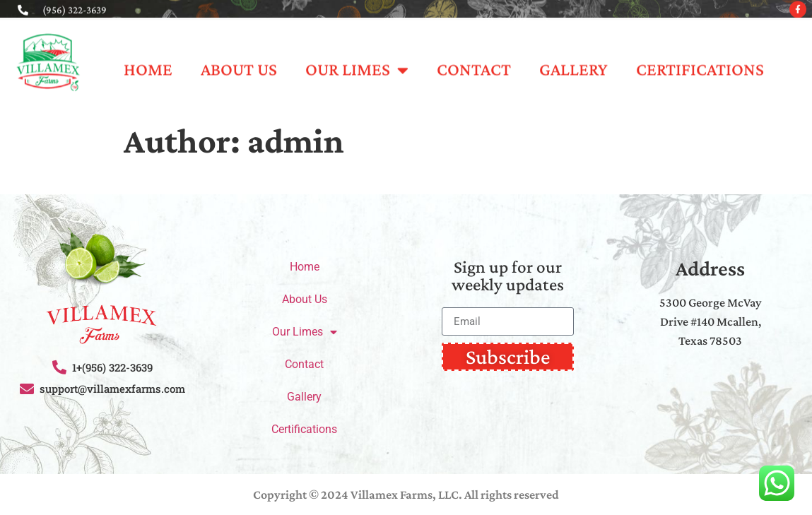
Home (148, 63)
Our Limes (357, 63)
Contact (474, 63)
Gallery (573, 63)
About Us (239, 63)
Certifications (700, 63)
